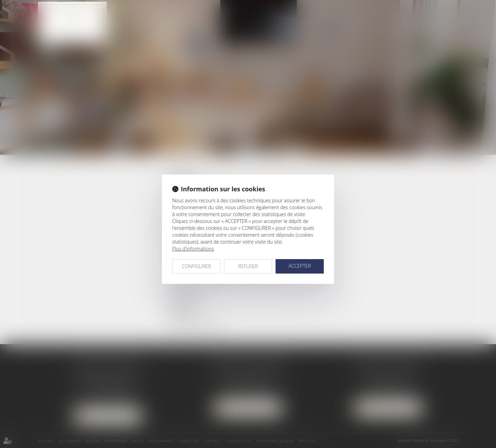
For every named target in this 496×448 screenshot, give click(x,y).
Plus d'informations (193, 249)
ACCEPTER (299, 266)
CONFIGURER (197, 266)
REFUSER (248, 266)
